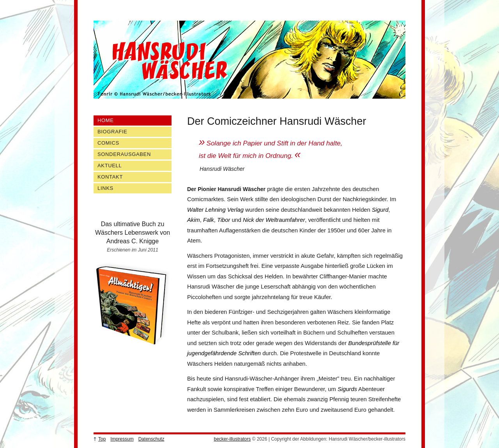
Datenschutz (151, 439)
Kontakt (110, 177)
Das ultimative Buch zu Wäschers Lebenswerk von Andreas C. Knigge (133, 233)
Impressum (122, 439)
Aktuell (110, 166)
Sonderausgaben (124, 154)
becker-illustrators (232, 439)
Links (105, 188)
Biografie (112, 132)
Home (106, 120)
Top (102, 439)
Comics (108, 143)
